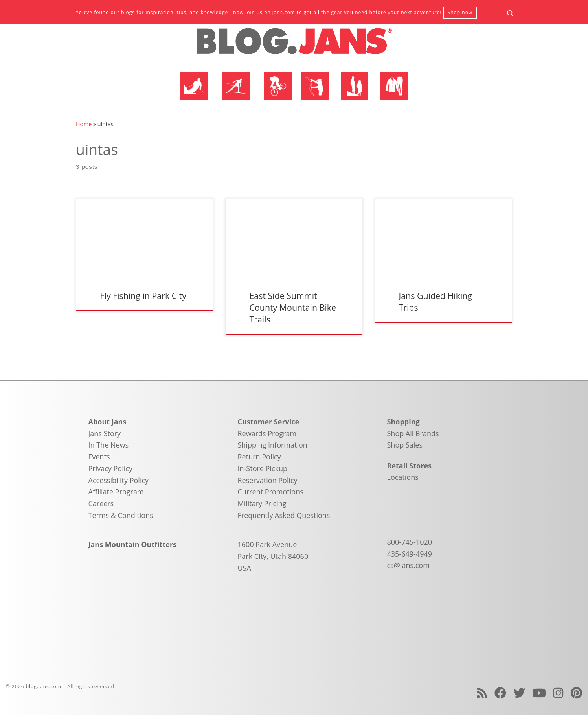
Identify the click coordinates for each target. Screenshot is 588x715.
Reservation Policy (268, 480)
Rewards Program (267, 433)
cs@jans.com (408, 565)
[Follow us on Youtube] (539, 693)
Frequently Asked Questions (284, 515)
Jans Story (105, 433)
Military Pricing (262, 503)
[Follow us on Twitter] (519, 693)
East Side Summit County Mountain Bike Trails (293, 307)
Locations (403, 477)
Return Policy (259, 457)
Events (99, 457)
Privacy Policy (110, 468)
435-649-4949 (410, 554)
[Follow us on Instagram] (558, 693)
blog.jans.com (44, 686)
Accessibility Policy (119, 480)
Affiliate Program (116, 492)
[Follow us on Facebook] (500, 693)
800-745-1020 (410, 542)
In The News (109, 445)
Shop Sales (405, 445)
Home (84, 124)
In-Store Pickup (263, 468)
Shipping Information (273, 445)
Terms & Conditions (121, 515)
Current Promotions (271, 492)
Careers (101, 503)
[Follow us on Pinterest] (576, 693)
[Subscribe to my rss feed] (482, 693)
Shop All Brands (413, 433)
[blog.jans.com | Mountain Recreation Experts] (294, 44)
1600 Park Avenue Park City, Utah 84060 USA (273, 556)
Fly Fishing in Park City (143, 296)
